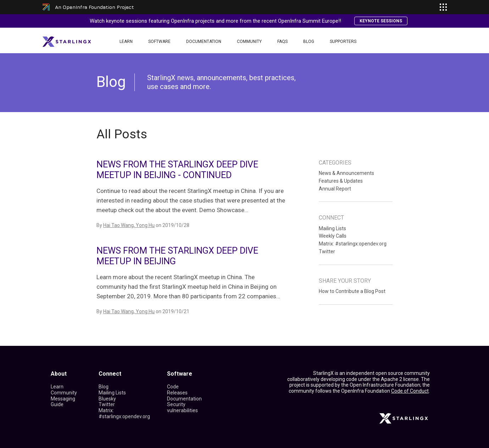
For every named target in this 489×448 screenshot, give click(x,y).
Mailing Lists (332, 228)
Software (159, 42)
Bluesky (107, 399)
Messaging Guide (63, 402)
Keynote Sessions (381, 21)
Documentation (204, 42)
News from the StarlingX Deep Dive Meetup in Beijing (177, 256)
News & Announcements (346, 173)
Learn (126, 42)
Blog (309, 42)
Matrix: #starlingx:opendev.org (353, 244)
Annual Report (335, 189)
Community (249, 42)
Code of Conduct (410, 391)
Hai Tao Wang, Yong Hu (129, 225)
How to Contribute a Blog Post (352, 291)
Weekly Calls (333, 236)
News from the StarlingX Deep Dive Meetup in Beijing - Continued (177, 170)
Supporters (343, 42)
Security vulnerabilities (182, 407)
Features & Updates (341, 181)
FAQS (282, 42)
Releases (177, 393)
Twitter (327, 251)
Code (173, 387)
